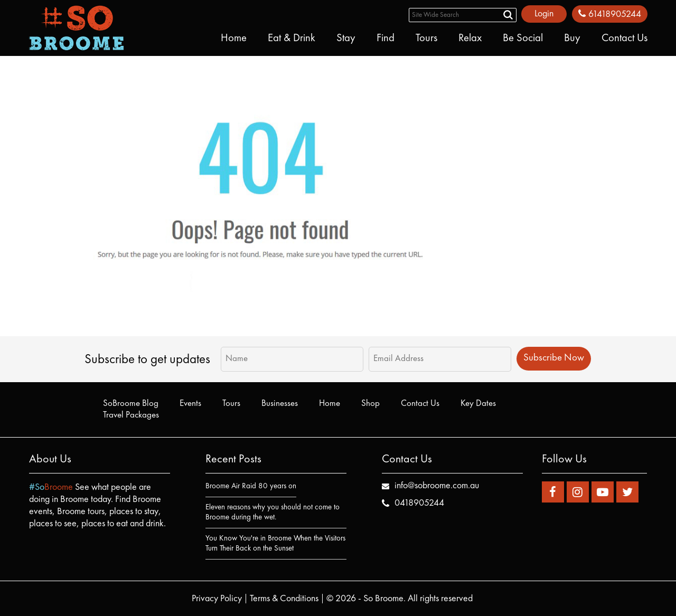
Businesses (280, 404)
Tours (426, 39)
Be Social (523, 39)
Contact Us (625, 39)
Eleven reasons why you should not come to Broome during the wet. (273, 513)
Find (386, 39)
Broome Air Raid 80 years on (251, 486)
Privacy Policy (217, 599)
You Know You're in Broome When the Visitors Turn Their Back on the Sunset (275, 544)
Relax (470, 39)
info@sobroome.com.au (437, 486)
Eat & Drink (292, 39)
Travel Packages (131, 415)
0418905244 (419, 503)
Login (544, 14)
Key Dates (478, 404)
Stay (346, 39)
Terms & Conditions (284, 599)
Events (190, 404)
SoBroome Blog (131, 404)
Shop (370, 404)
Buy (572, 39)
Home (234, 39)
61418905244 (610, 14)
